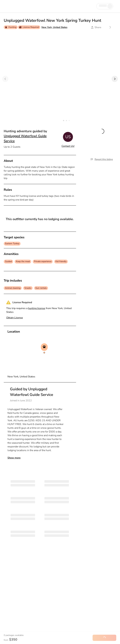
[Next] (115, 79)
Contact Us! (68, 146)
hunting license (37, 308)
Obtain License (15, 318)
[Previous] (5, 79)
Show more (14, 458)
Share (96, 27)
